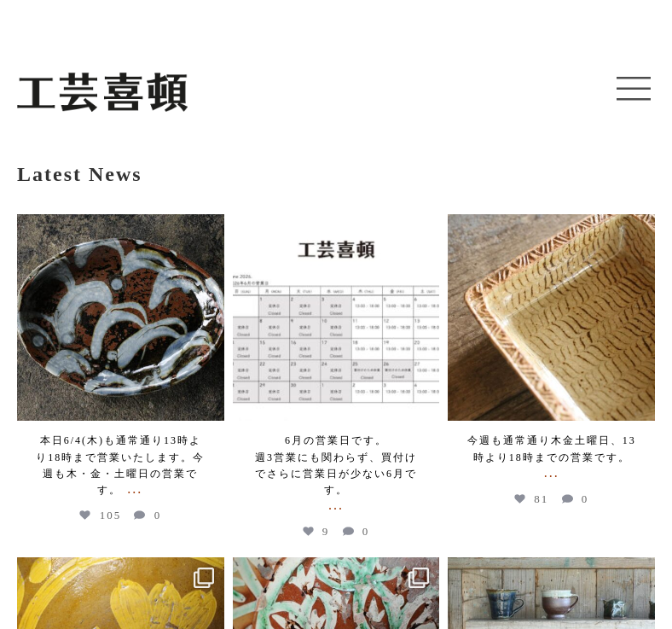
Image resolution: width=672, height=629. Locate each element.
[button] (634, 90)
